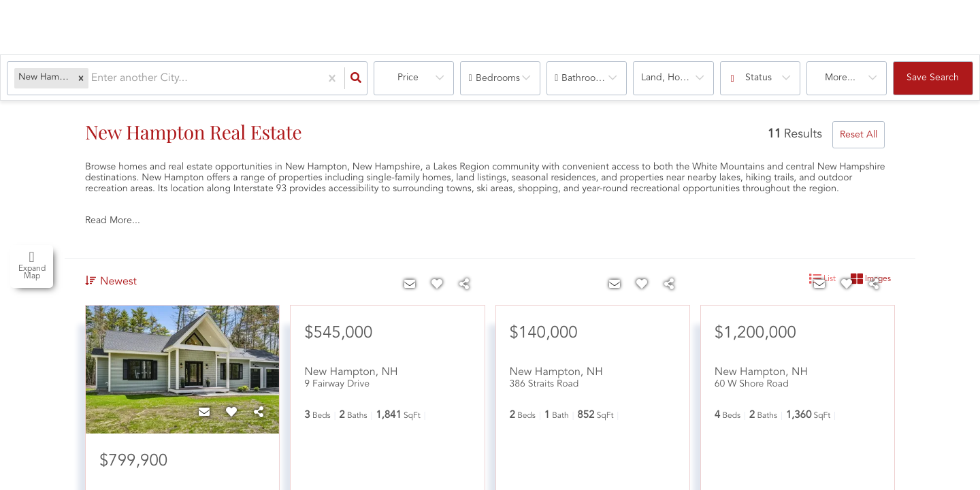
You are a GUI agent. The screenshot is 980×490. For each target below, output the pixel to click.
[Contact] (204, 413)
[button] (81, 78)
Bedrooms (498, 78)
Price (408, 78)
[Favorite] (231, 413)
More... (840, 78)
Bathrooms (585, 78)
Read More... (113, 220)
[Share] (259, 413)
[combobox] (93, 79)
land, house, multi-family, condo (677, 78)
